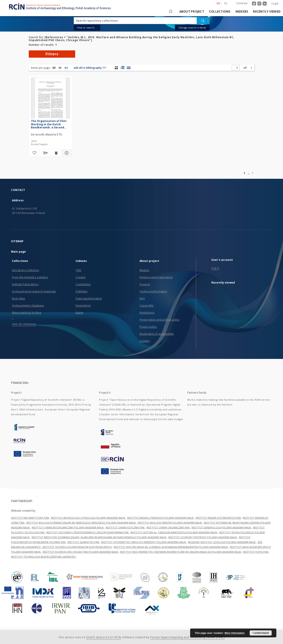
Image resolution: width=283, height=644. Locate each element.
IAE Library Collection (26, 270)
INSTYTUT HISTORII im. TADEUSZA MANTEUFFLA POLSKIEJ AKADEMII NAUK (174, 532)
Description (83, 306)
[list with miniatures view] (122, 68)
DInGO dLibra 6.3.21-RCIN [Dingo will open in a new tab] (104, 637)
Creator (81, 277)
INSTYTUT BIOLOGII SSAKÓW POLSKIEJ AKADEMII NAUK (170, 523)
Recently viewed (267, 11)
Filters (52, 54)
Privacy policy (148, 327)
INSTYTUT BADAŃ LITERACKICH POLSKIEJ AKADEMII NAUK (161, 518)
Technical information (153, 291)
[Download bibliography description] (45, 153)
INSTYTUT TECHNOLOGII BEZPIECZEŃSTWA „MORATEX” (44, 557)
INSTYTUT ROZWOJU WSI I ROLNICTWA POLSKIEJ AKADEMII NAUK (81, 552)
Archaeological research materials (34, 291)
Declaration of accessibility (157, 334)
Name (79, 313)
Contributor (83, 284)
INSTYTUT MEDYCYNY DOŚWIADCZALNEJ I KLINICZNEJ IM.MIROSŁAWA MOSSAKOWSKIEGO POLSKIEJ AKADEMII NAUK (99, 537)
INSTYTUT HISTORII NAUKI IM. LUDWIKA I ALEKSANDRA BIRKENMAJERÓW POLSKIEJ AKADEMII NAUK (171, 547)
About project (192, 11)
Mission (144, 270)
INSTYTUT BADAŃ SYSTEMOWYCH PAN (219, 518)
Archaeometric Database (28, 306)
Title (78, 270)
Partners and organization (156, 277)
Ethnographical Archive (27, 313)
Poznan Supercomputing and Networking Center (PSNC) (187, 637)
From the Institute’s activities (30, 277)
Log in (215, 268)
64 (66, 68)
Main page (18, 252)
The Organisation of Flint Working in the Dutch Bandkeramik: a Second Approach (49, 124)
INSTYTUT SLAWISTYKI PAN (84, 542)
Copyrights (146, 306)
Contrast (242, 3)
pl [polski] (226, 3)
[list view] (129, 68)
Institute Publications (25, 284)
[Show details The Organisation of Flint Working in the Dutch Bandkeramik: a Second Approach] (66, 153)
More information (235, 633)
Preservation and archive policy (160, 320)
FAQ (142, 298)
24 (54, 68)
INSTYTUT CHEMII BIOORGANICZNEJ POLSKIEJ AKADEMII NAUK (68, 527)
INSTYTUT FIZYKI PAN (256, 552)
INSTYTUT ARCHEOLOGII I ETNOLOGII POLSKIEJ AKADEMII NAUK (88, 518)
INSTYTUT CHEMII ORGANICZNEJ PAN (168, 527)
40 (60, 68)
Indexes (242, 11)
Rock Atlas (18, 298)
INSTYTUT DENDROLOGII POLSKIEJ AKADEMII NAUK (222, 527)
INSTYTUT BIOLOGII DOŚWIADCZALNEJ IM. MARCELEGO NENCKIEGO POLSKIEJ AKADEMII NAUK (81, 523)
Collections (220, 11)
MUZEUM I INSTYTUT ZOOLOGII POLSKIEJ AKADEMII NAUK (222, 542)
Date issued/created (89, 298)
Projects (145, 284)
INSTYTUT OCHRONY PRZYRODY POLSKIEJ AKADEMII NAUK (203, 537)
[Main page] (170, 11)
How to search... (87, 28)
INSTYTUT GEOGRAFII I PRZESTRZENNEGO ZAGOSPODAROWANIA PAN (88, 532)
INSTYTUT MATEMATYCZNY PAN (30, 518)
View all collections (24, 324)
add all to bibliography (90, 68)
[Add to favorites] (34, 153)
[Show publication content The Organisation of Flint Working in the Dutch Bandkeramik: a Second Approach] (56, 153)
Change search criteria (192, 28)
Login (275, 3)
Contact (144, 341)
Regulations (147, 313)
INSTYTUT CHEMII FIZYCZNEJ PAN (125, 527)
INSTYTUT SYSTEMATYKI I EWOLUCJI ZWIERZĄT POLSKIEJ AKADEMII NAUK (144, 542)
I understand (261, 633)
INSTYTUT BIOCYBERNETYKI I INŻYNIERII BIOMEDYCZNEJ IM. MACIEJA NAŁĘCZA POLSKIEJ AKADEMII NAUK (181, 552)
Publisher (82, 291)
